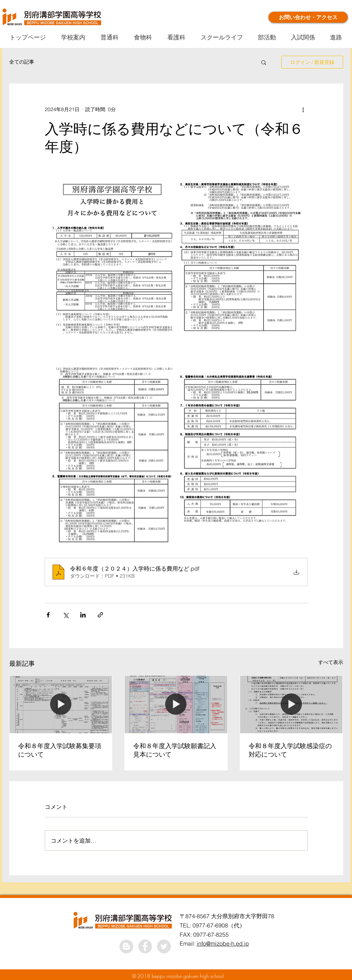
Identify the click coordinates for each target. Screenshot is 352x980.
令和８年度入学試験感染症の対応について (290, 750)
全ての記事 (22, 62)
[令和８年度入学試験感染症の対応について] (291, 704)
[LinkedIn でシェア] (83, 615)
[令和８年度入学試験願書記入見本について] (176, 704)
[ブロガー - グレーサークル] (126, 946)
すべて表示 (331, 662)
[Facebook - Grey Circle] (145, 946)
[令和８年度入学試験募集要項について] (61, 704)
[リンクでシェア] (100, 615)
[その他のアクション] (303, 109)
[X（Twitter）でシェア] (66, 615)
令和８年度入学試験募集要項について (60, 750)
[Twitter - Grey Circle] (164, 946)
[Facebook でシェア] (48, 615)
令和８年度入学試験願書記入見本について (175, 750)
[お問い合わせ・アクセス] (308, 17)
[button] (264, 62)
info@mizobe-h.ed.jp (223, 943)
